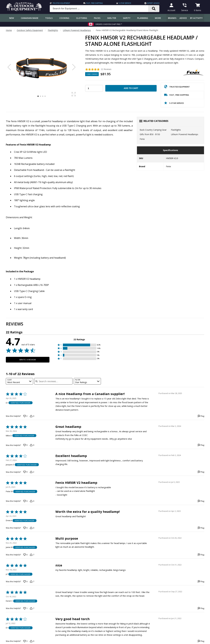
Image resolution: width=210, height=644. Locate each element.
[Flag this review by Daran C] (201, 608)
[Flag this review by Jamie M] (201, 555)
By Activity (196, 18)
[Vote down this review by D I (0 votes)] (32, 416)
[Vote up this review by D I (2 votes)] (25, 416)
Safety (127, 18)
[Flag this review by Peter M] (201, 501)
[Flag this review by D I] (201, 416)
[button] (79, 345)
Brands (172, 18)
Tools (49, 18)
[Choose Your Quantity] (94, 88)
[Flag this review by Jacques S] (201, 472)
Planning (143, 18)
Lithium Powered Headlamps (77, 30)
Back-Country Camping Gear (153, 130)
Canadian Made (30, 18)
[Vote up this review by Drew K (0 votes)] (25, 528)
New (12, 18)
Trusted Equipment (61, 3)
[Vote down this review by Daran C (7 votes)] (32, 608)
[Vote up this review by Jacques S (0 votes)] (25, 472)
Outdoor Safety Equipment (30, 30)
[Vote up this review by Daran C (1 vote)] (25, 608)
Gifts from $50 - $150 (150, 134)
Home (9, 30)
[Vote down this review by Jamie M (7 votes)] (32, 555)
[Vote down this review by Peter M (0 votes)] (32, 501)
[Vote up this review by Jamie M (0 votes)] (25, 555)
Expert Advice (153, 3)
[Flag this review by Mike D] (201, 445)
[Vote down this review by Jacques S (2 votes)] (32, 472)
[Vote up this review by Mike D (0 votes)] (25, 445)
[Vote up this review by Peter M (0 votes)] (25, 501)
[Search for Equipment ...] (101, 9)
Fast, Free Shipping (94, 3)
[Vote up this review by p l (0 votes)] (25, 581)
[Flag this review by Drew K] (201, 528)
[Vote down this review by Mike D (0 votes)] (32, 445)
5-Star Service (125, 3)
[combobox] (19, 381)
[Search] (154, 9)
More (158, 18)
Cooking (64, 18)
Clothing (82, 18)
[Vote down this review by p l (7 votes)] (32, 581)
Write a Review (28, 360)
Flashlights (53, 30)
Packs (97, 18)
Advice (183, 18)
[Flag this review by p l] (201, 581)
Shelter (112, 18)
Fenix (142, 139)
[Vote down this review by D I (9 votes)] (32, 641)
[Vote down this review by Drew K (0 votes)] (32, 528)
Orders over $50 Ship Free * (109, 24)
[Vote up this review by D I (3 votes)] (25, 641)
